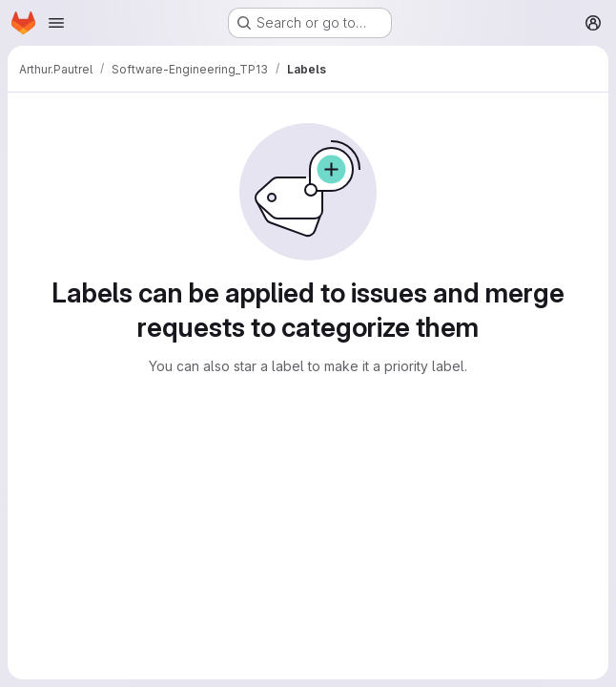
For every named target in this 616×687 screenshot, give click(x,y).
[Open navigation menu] (56, 23)
